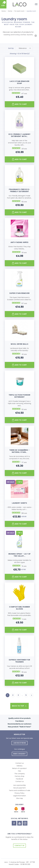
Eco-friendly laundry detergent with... (19, 135)
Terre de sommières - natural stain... (19, 451)
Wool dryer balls (19, 344)
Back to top (19, 706)
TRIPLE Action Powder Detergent (19, 396)
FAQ (19, 771)
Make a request (19, 754)
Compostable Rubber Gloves (19, 608)
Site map (20, 798)
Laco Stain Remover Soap (19, 82)
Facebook (19, 779)
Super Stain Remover (19, 293)
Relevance (25, 48)
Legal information (20, 796)
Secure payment (19, 788)
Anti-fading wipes (19, 242)
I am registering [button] (19, 743)
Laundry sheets (20, 503)
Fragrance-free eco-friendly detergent (19, 190)
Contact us (20, 763)
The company (20, 774)
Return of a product (19, 768)
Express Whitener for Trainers (19, 661)
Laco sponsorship (19, 785)
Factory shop (20, 776)
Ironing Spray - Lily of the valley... (20, 555)
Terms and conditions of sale (19, 790)
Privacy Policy (19, 793)
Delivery (20, 766)
